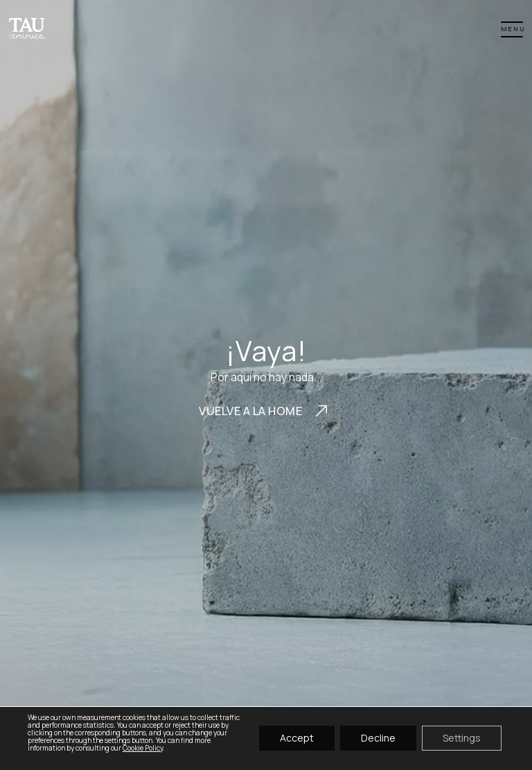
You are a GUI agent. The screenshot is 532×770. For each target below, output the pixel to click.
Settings (462, 738)
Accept (297, 738)
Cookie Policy (143, 748)
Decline (378, 738)
